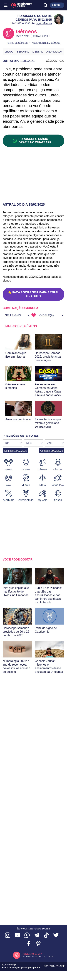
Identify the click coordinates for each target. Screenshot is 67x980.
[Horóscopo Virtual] (20, 5)
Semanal (23, 52)
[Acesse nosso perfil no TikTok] (46, 935)
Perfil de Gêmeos (17, 43)
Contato (49, 966)
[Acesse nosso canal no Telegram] (37, 935)
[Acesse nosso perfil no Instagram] (8, 935)
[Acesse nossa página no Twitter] (56, 935)
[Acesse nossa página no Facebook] (29, 944)
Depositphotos (33, 968)
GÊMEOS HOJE (55, 61)
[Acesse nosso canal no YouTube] (17, 935)
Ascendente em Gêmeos (46, 43)
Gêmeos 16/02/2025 (52, 451)
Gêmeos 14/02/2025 (15, 451)
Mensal (38, 52)
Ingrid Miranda (44, 23)
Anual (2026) (54, 52)
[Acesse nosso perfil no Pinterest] (38, 944)
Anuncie (60, 966)
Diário (9, 52)
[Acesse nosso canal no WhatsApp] (27, 935)
